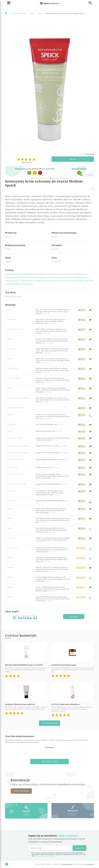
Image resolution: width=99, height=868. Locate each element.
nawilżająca (41, 274)
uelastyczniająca (76, 280)
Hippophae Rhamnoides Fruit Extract (18, 453)
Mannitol (10, 518)
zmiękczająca (37, 277)
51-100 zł (56, 261)
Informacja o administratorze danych (45, 855)
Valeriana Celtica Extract (15, 438)
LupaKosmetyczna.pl (67, 864)
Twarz (55, 237)
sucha (19, 296)
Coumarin (10, 567)
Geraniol (10, 577)
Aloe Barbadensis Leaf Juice (16, 329)
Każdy (55, 249)
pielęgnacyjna (66, 274)
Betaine (10, 359)
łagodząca (18, 274)
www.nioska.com (90, 864)
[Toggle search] (91, 3)
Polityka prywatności (40, 864)
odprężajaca (42, 280)
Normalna (10, 296)
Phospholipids (12, 424)
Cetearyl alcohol (12, 349)
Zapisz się (79, 847)
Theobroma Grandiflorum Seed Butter (19, 398)
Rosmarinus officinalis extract (16, 474)
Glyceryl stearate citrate (14, 378)
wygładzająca (12, 280)
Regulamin (49, 864)
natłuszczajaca (27, 280)
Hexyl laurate (11, 501)
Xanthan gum (11, 491)
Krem (8, 249)
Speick (8, 237)
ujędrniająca (80, 274)
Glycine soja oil (12, 319)
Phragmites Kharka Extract (15, 459)
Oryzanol (10, 431)
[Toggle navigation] (8, 3)
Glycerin (10, 339)
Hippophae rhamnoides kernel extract (19, 446)
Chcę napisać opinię (50, 761)
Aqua (9, 310)
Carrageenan (11, 538)
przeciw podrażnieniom (17, 277)
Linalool (10, 597)
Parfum (10, 528)
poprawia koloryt (58, 280)
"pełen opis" (46, 313)
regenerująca (67, 277)
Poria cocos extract (13, 467)
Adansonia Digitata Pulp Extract (17, 484)
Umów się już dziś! (22, 791)
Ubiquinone (11, 414)
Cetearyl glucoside (13, 368)
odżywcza (29, 274)
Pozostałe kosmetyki (49, 723)
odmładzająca (82, 277)
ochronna (53, 274)
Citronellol (11, 558)
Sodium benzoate (13, 548)
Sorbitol (10, 388)
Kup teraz (73, 159)
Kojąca (8, 274)
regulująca (27, 284)
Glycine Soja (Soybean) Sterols (16, 408)
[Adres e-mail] (50, 847)
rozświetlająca (52, 277)
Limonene (10, 587)
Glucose (10, 509)
